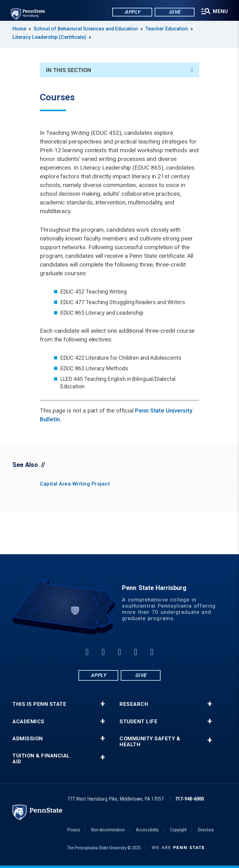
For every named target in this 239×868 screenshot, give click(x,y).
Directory (206, 830)
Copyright (178, 830)
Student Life (138, 722)
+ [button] (103, 704)
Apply (132, 12)
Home (19, 29)
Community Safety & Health (150, 742)
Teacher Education (167, 29)
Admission (28, 739)
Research (134, 704)
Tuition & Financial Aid (41, 759)
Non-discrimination (108, 830)
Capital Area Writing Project (75, 484)
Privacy (74, 830)
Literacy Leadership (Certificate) (49, 37)
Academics (28, 722)
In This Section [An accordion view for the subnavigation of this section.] (119, 70)
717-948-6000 (190, 799)
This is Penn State (39, 704)
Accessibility (147, 830)
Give (174, 12)
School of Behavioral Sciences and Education (86, 29)
